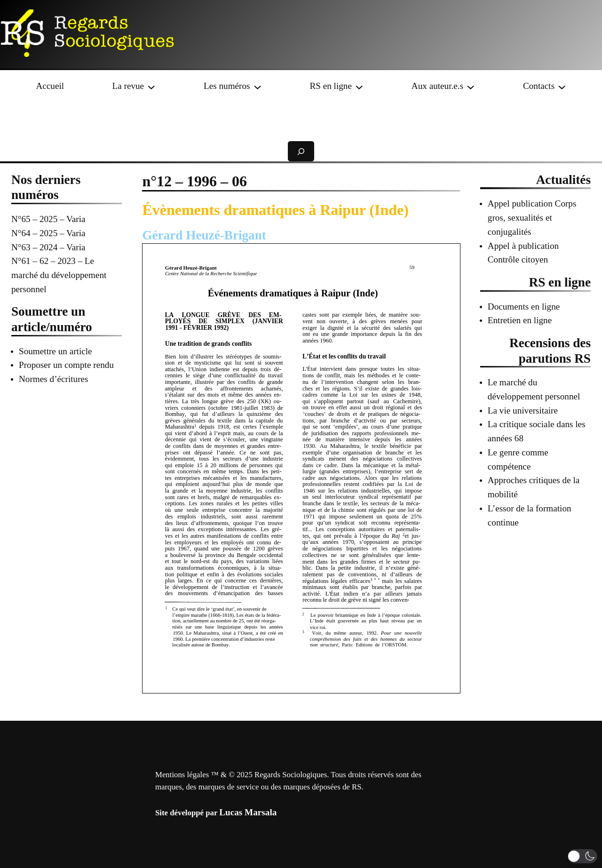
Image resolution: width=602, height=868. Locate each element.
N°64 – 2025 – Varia (48, 233)
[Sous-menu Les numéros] (257, 86)
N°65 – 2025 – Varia (48, 219)
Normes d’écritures (54, 379)
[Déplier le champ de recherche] (301, 151)
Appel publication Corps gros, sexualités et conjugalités (532, 218)
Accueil (50, 86)
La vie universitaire (523, 410)
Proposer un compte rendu (66, 365)
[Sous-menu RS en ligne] (359, 86)
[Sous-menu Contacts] (562, 86)
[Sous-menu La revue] (151, 86)
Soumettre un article (55, 351)
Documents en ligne (524, 307)
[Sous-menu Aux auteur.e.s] (471, 86)
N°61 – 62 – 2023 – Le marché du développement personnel (59, 275)
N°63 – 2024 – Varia (48, 247)
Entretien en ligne (520, 320)
